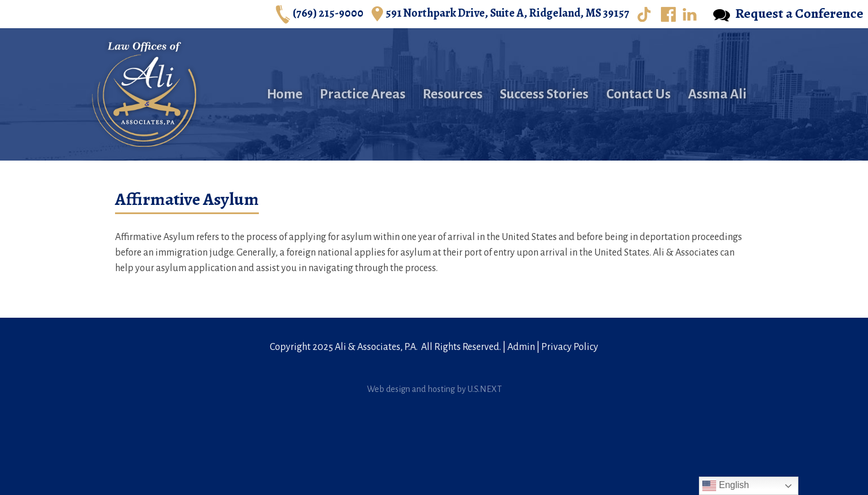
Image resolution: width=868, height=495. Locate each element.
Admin (521, 347)
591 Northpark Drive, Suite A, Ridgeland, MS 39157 (500, 14)
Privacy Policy (570, 347)
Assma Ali (717, 94)
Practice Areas (363, 94)
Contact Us (638, 94)
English (726, 486)
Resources (453, 94)
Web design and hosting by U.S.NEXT (434, 389)
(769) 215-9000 (320, 14)
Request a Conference (788, 14)
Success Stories (544, 94)
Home (285, 94)
